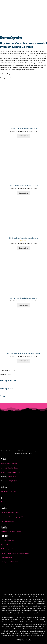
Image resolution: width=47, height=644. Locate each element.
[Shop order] (8, 74)
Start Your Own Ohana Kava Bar (11, 532)
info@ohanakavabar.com (9, 464)
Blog (3, 502)
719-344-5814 (13, 481)
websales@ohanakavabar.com (10, 472)
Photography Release (8, 549)
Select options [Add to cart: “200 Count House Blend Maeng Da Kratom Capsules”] (23, 361)
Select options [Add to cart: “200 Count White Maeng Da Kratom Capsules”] (23, 193)
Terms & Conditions (7, 540)
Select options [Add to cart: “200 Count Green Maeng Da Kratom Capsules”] (23, 248)
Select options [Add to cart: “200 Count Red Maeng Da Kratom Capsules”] (23, 305)
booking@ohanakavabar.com (10, 468)
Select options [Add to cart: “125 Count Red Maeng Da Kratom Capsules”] (23, 136)
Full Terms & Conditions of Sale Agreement (15, 553)
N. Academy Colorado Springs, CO (12, 517)
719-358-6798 (12, 477)
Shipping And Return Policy (10, 562)
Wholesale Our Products (9, 491)
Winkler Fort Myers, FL (8, 521)
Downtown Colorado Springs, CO (12, 512)
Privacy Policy (5, 544)
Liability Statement (7, 557)
